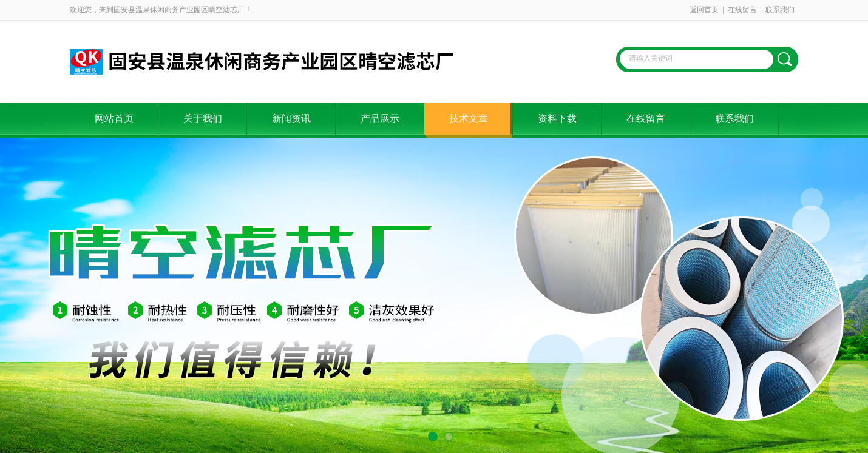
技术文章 (469, 119)
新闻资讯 (291, 119)
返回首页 (704, 10)
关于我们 (203, 119)
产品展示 (380, 119)
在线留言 (742, 10)
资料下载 (557, 119)
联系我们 (780, 10)
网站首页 (114, 119)
